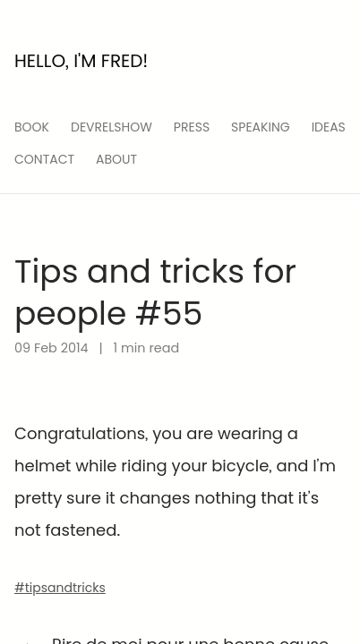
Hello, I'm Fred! (81, 61)
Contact (44, 159)
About (116, 159)
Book (32, 127)
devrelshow (111, 127)
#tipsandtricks (60, 588)
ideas (329, 127)
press (192, 127)
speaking (261, 127)
